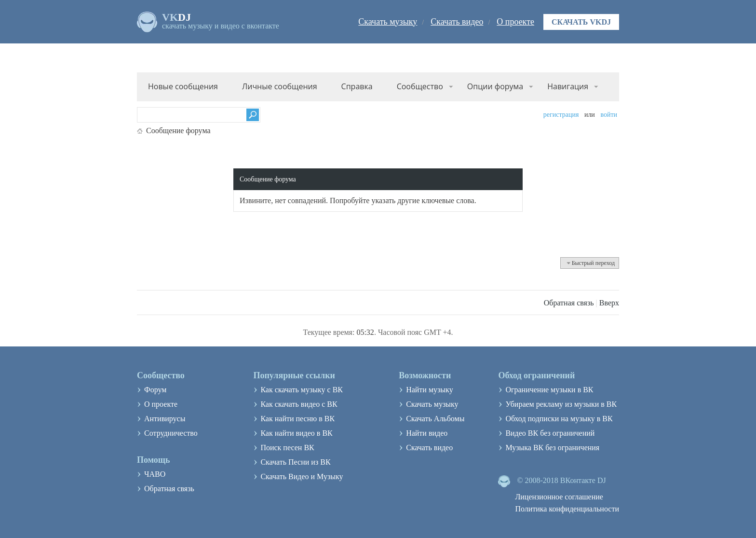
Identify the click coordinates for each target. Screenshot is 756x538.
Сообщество (420, 86)
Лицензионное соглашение (559, 497)
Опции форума (495, 86)
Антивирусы (165, 419)
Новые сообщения (183, 86)
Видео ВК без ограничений (550, 433)
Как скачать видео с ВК (299, 404)
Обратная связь (569, 303)
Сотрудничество (171, 433)
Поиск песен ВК (287, 448)
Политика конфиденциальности (567, 509)
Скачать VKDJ (581, 22)
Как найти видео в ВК (296, 433)
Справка (357, 86)
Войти (609, 115)
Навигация (568, 86)
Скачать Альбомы (435, 419)
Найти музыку (430, 390)
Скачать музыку (388, 22)
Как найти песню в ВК (297, 419)
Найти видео (427, 433)
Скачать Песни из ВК (295, 462)
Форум (155, 390)
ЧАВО (155, 474)
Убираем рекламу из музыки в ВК (561, 404)
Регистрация (561, 115)
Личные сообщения (280, 86)
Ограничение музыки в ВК (549, 390)
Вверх (609, 303)
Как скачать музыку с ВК (302, 390)
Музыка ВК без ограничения (552, 448)
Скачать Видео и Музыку (302, 476)
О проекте (515, 22)
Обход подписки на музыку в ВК (559, 419)
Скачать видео (457, 22)
